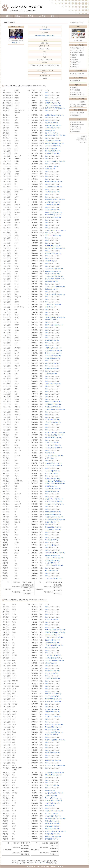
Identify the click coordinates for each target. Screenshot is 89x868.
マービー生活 (49, 205)
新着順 (74, 57)
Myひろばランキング (78, 95)
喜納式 (47, 169)
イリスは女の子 (50, 217)
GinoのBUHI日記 (50, 215)
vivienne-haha (49, 555)
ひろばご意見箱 (76, 122)
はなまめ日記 (49, 153)
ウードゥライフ (50, 445)
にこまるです (49, 834)
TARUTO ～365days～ (52, 553)
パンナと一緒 (49, 420)
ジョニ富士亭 (49, 192)
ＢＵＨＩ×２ (49, 443)
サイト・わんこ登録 (78, 113)
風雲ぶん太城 (49, 478)
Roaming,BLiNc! (50, 125)
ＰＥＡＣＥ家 (49, 128)
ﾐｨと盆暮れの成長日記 (52, 519)
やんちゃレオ (49, 274)
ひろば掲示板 (76, 81)
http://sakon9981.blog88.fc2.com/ (45, 35)
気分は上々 (49, 289)
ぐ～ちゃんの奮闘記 (51, 276)
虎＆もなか (49, 320)
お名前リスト (76, 64)
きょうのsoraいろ (51, 187)
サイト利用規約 (76, 129)
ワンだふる (49, 540)
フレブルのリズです (51, 435)
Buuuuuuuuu (49, 340)
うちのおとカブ (50, 304)
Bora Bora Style (50, 271)
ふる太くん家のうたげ (52, 317)
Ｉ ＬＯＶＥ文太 (50, 578)
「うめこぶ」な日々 (51, 558)
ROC (78, 27)
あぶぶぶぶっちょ (51, 466)
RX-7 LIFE (48, 571)
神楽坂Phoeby (50, 103)
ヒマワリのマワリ (51, 501)
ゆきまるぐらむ (50, 407)
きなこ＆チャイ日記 (51, 499)
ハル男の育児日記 (51, 658)
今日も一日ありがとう (52, 432)
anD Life (48, 307)
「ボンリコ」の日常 (51, 565)
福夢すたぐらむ (50, 836)
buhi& (47, 130)
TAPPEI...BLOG (50, 235)
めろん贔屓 (49, 281)
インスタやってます (51, 269)
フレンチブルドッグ (78, 48)
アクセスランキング (78, 50)
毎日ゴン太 (49, 473)
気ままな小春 (49, 560)
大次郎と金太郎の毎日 (52, 409)
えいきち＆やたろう (51, 455)
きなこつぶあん (50, 489)
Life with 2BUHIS (50, 438)
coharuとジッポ (50, 402)
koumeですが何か (51, 212)
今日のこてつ (49, 210)
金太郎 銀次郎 (49, 358)
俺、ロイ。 (49, 133)
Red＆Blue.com (50, 512)
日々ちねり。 (49, 166)
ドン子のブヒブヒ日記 (52, 481)
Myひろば (75, 88)
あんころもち (49, 363)
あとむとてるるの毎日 (52, 248)
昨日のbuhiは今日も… (52, 200)
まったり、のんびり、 (52, 161)
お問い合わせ (76, 132)
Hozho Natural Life (51, 182)
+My (13, 43)
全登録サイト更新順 (78, 55)
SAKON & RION (16, 27)
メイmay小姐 (49, 545)
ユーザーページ (42, 863)
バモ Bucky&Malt (50, 348)
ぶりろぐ (48, 458)
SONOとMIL (49, 491)
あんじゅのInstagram (52, 143)
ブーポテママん (50, 422)
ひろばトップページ (78, 23)
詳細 (46, 93)
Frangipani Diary (50, 527)
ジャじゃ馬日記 (50, 146)
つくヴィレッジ (50, 105)
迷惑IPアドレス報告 (78, 125)
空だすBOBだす (50, 246)
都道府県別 (75, 60)
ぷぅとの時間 (49, 563)
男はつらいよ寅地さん (52, 294)
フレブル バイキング (51, 504)
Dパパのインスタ (50, 353)
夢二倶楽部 (49, 839)
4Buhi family (49, 368)
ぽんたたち (49, 123)
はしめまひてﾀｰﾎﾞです (52, 279)
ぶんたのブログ (50, 141)
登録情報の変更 (76, 115)
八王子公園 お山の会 (51, 115)
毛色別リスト (76, 67)
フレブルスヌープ (51, 448)
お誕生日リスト (76, 62)
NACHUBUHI (49, 821)
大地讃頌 (48, 374)
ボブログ (48, 148)
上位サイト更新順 (77, 53)
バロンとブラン (50, 356)
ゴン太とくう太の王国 (52, 287)
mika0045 (48, 261)
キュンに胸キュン (51, 463)
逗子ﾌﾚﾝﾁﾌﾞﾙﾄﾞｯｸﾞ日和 (52, 108)
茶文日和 (48, 486)
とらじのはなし (50, 530)
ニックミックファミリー (53, 230)
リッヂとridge (49, 471)
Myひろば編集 (76, 90)
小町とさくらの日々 (51, 517)
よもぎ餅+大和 (50, 202)
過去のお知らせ (76, 127)
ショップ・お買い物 (78, 74)
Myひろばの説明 (77, 92)
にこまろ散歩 (49, 522)
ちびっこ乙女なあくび (52, 484)
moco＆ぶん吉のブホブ (52, 136)
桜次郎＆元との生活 (51, 325)
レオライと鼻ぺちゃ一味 (53, 831)
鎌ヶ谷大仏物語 (50, 151)
